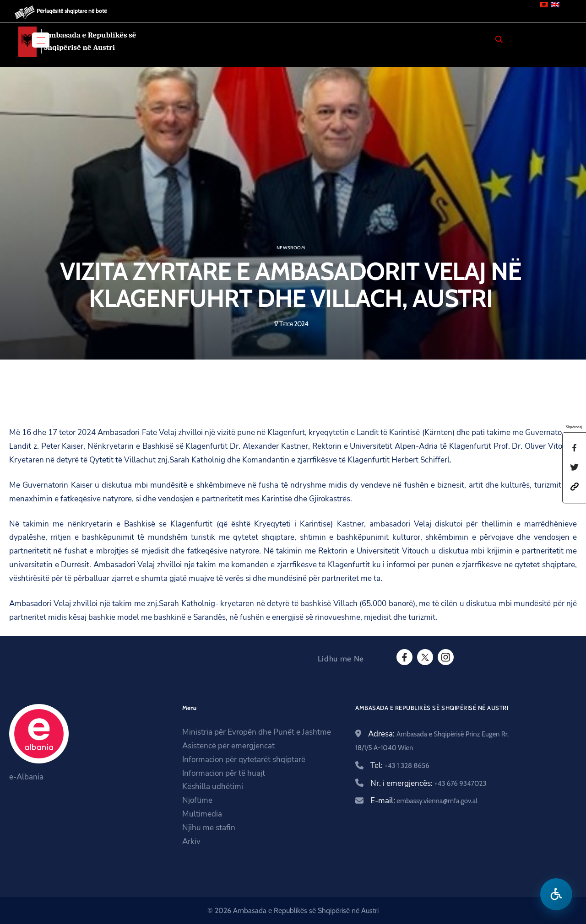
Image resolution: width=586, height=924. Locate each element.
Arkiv (191, 841)
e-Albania (26, 777)
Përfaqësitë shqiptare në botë (72, 11)
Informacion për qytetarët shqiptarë (244, 760)
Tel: (400, 766)
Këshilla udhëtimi (213, 787)
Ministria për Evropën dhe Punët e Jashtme (257, 732)
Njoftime (197, 800)
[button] (575, 486)
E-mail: (424, 801)
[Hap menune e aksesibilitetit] (556, 894)
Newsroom (291, 248)
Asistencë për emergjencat (228, 746)
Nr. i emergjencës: (428, 783)
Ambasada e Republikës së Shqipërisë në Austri (90, 41)
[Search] (499, 39)
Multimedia (202, 814)
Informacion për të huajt (224, 773)
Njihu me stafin (209, 828)
